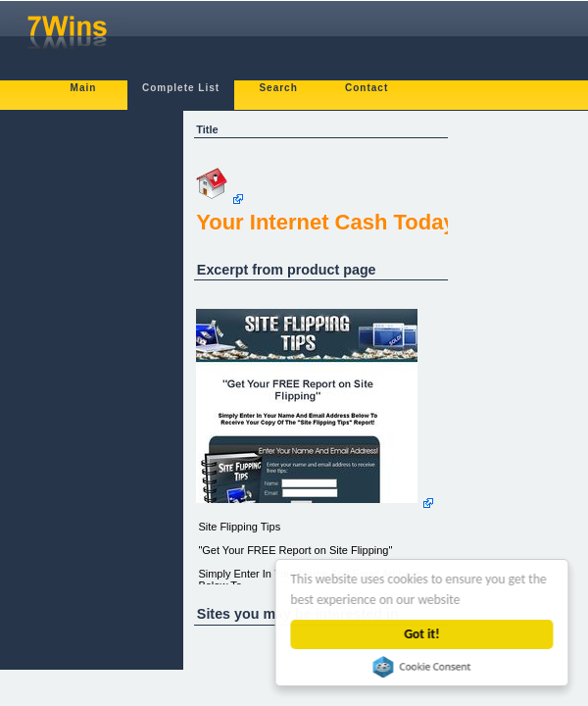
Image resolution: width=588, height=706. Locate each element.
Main (84, 88)
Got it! (422, 634)
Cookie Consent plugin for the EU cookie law (422, 667)
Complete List (181, 88)
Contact (367, 88)
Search (278, 88)
